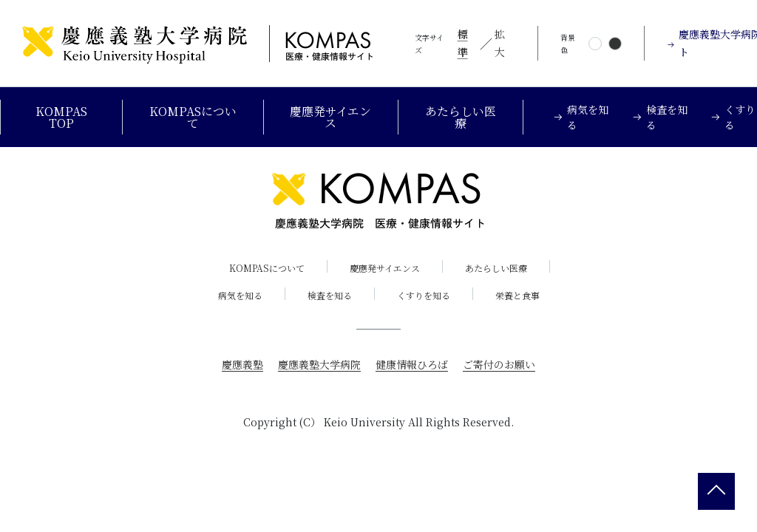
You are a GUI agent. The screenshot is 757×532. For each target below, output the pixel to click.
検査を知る (330, 295)
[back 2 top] (716, 491)
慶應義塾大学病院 (319, 364)
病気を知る (240, 295)
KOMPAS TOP (61, 117)
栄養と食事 (517, 295)
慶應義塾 (242, 364)
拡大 (500, 43)
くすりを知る (424, 295)
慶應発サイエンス (330, 117)
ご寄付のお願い (499, 364)
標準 (463, 43)
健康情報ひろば (412, 364)
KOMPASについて (193, 117)
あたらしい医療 (461, 117)
